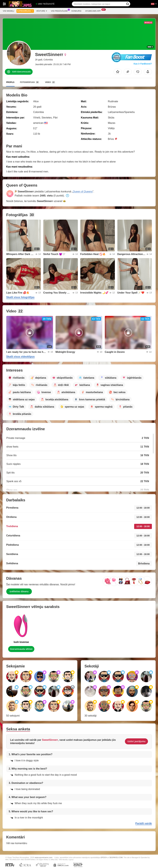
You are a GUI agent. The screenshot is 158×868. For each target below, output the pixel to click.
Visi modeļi (8, 11)
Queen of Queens (83, 192)
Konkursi (76, 11)
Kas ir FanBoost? (143, 64)
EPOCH (104, 857)
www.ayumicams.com (43, 857)
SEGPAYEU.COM (116, 857)
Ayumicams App (94, 11)
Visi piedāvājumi (60, 11)
